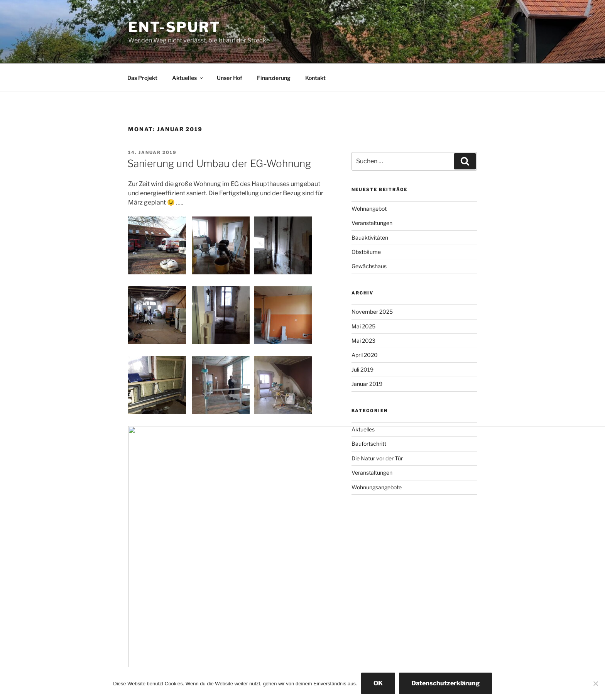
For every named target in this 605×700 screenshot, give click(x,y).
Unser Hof (230, 78)
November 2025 (372, 312)
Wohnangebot (369, 209)
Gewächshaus (369, 266)
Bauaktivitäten (370, 238)
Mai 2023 (363, 341)
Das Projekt (142, 78)
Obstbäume (366, 252)
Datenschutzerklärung (445, 683)
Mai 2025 (363, 326)
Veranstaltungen (372, 223)
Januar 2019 (367, 384)
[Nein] (595, 683)
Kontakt (315, 78)
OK (378, 683)
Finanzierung (274, 78)
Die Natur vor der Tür (377, 458)
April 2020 (365, 355)
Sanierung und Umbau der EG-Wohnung (219, 163)
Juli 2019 (362, 369)
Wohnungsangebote (377, 487)
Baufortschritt (369, 444)
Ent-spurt (174, 27)
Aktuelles (188, 78)
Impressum (140, 634)
